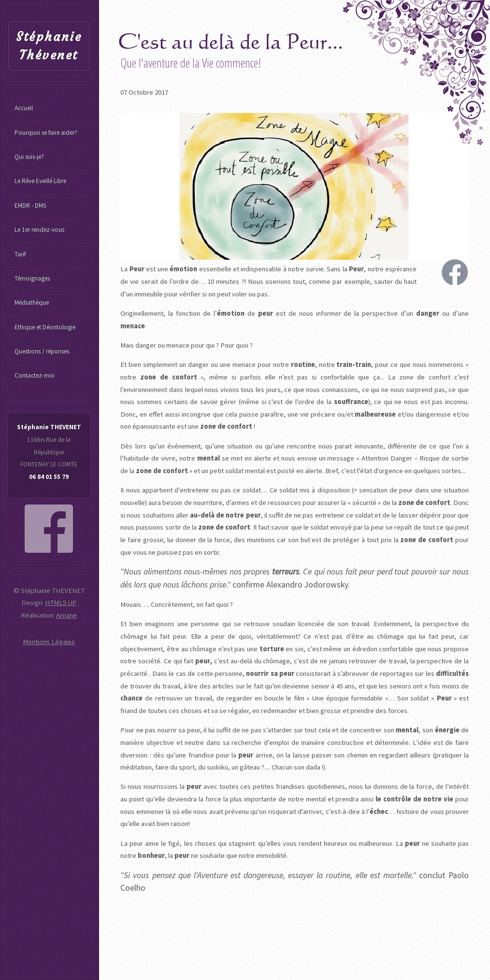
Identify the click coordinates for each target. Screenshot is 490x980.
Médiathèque (32, 302)
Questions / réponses (42, 351)
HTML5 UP (61, 602)
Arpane (66, 615)
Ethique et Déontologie (45, 327)
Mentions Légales (49, 642)
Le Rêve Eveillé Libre (40, 181)
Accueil (24, 108)
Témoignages (32, 278)
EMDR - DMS (30, 205)
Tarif (20, 254)
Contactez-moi (35, 375)
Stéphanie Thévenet (49, 46)
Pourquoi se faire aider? (46, 133)
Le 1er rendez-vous (39, 230)
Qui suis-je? (29, 157)
